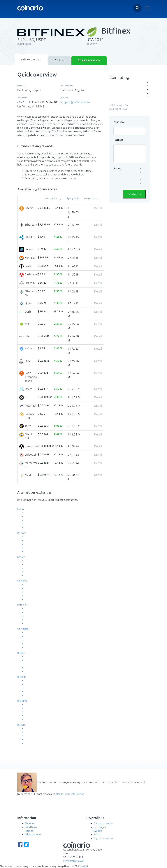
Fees (59, 61)
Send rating (134, 194)
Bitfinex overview (31, 60)
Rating (117, 168)
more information (74, 794)
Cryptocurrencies (103, 823)
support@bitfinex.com (75, 102)
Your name (120, 122)
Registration (89, 61)
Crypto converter (103, 838)
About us (30, 823)
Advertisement (33, 834)
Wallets (98, 831)
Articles (29, 831)
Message (118, 140)
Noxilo (60, 794)
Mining (98, 834)
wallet (85, 866)
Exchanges (100, 827)
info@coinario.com (74, 861)
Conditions (31, 827)
